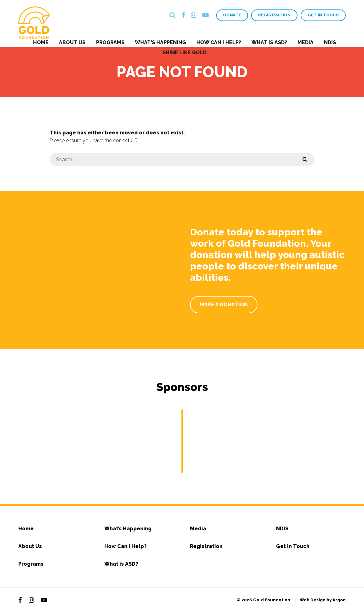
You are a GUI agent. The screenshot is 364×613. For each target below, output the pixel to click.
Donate (232, 15)
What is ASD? (266, 42)
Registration (274, 15)
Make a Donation (224, 304)
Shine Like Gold (185, 51)
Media (300, 42)
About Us (79, 42)
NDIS (322, 42)
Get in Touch (323, 15)
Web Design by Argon (323, 600)
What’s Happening (162, 42)
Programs (114, 42)
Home (50, 42)
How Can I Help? (218, 42)
